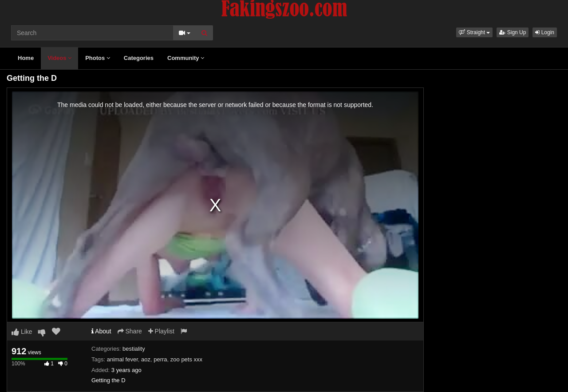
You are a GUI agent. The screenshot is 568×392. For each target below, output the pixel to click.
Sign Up (513, 32)
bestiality (134, 349)
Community (186, 58)
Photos (98, 58)
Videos (59, 58)
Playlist (161, 331)
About (101, 331)
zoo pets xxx (186, 359)
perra (160, 359)
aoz (146, 359)
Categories (139, 58)
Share (130, 331)
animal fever (122, 359)
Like (22, 332)
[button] (474, 32)
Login (545, 32)
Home (26, 58)
